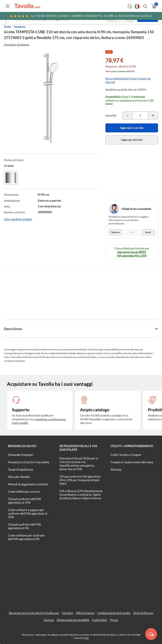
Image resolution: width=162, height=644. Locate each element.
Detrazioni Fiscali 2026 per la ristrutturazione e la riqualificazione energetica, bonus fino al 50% (79, 464)
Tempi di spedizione (21, 469)
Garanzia (49, 620)
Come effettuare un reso (24, 492)
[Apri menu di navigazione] (8, 6)
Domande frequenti (21, 455)
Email (148, 232)
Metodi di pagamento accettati (28, 484)
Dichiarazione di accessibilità (73, 620)
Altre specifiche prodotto (18, 219)
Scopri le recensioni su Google (81, 16)
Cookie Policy (100, 620)
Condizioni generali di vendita (114, 613)
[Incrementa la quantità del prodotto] (153, 115)
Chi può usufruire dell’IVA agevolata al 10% (24, 501)
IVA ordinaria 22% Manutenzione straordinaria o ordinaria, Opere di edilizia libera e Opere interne (81, 494)
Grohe (7, 27)
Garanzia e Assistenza (17, 45)
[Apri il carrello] (154, 6)
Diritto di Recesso (143, 613)
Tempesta (20, 27)
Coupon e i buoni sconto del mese (132, 462)
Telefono (115, 232)
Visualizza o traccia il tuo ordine (29, 462)
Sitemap (116, 469)
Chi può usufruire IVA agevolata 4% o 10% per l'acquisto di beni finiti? (80, 480)
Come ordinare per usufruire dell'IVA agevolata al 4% (26, 537)
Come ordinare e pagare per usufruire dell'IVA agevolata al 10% (28, 513)
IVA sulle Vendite (19, 477)
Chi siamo (67, 613)
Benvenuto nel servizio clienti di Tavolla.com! (34, 613)
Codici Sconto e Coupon (126, 455)
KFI (87, 638)
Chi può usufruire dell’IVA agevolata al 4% (24, 526)
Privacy (114, 620)
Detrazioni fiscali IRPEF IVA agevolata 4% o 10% (132, 254)
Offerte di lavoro (85, 613)
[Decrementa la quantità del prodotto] (127, 115)
